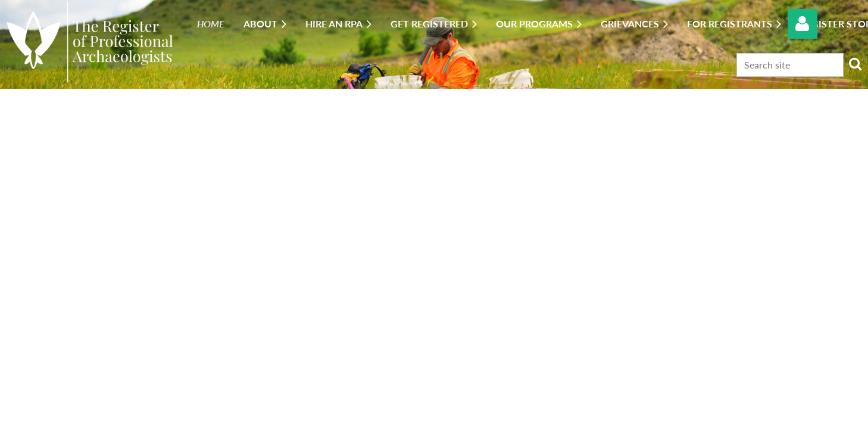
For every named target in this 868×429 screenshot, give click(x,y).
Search (855, 64)
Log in (803, 24)
